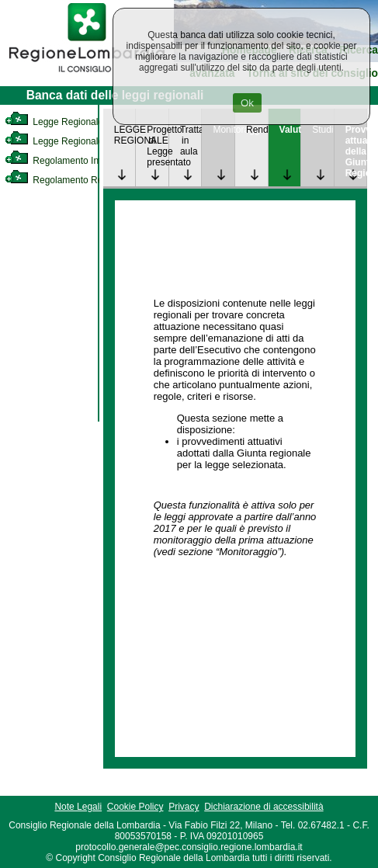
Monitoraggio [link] (224, 130)
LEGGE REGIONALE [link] (125, 135)
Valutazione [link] (290, 130)
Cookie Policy (135, 807)
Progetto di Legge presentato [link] (158, 146)
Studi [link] (323, 130)
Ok (247, 103)
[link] (87, 75)
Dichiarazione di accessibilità (264, 807)
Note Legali (78, 807)
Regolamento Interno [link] (62, 161)
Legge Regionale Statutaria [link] (75, 141)
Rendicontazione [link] (257, 130)
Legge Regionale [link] (54, 122)
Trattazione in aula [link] (191, 141)
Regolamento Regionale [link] (69, 180)
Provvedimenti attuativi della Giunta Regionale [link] (356, 151)
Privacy (184, 807)
